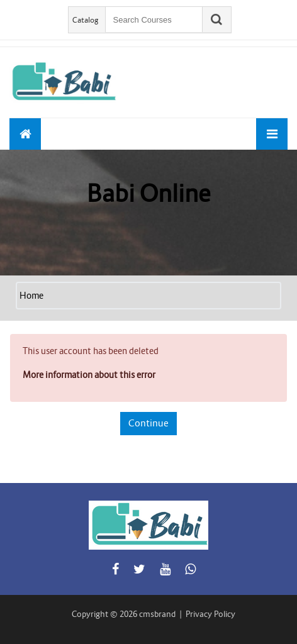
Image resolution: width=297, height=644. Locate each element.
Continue (148, 423)
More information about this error (89, 375)
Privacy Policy (210, 614)
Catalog (86, 20)
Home (31, 296)
